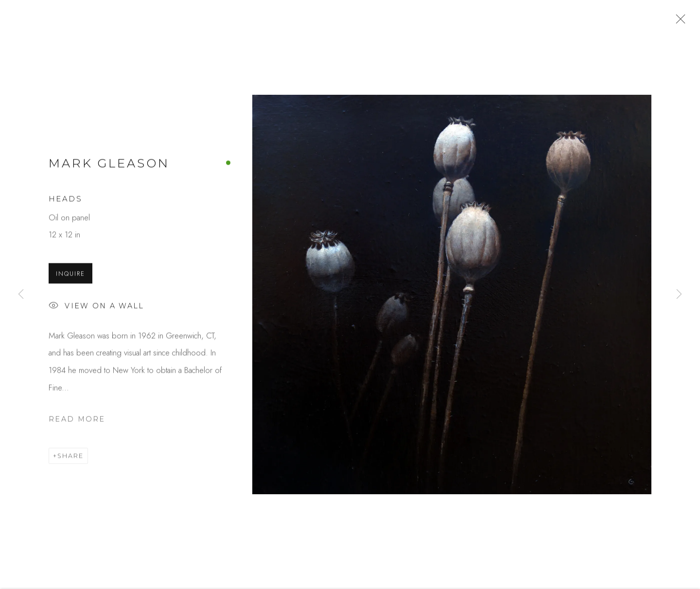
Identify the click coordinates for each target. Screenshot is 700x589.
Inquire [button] (70, 276)
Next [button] (679, 294)
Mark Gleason (109, 165)
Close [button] (678, 22)
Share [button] (70, 458)
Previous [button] (21, 294)
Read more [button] (77, 421)
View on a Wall (96, 309)
